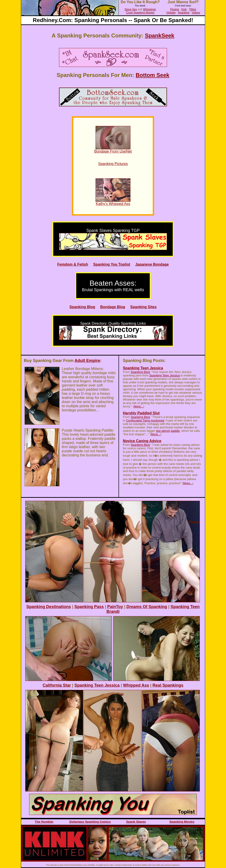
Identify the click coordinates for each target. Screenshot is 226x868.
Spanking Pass (89, 607)
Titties (193, 9)
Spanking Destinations (49, 607)
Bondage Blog (113, 307)
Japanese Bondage (152, 264)
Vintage (171, 13)
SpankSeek (160, 36)
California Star (57, 685)
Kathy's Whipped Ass (113, 204)
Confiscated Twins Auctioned (145, 420)
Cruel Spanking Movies (140, 13)
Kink (184, 9)
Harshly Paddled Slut (141, 413)
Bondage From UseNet (113, 151)
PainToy (115, 607)
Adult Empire (87, 361)
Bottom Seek (153, 75)
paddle (175, 431)
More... (138, 406)
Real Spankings (168, 685)
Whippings (150, 9)
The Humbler (44, 822)
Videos (196, 13)
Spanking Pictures (113, 164)
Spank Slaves (136, 822)
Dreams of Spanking (147, 607)
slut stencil (163, 431)
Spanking (184, 13)
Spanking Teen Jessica (143, 368)
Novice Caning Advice (142, 441)
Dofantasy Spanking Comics (90, 822)
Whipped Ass (136, 685)
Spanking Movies (182, 822)
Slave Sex (131, 9)
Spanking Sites (143, 307)
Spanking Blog (82, 307)
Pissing (175, 9)
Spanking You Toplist (112, 264)
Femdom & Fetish (73, 264)
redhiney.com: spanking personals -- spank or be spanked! (113, 20)
